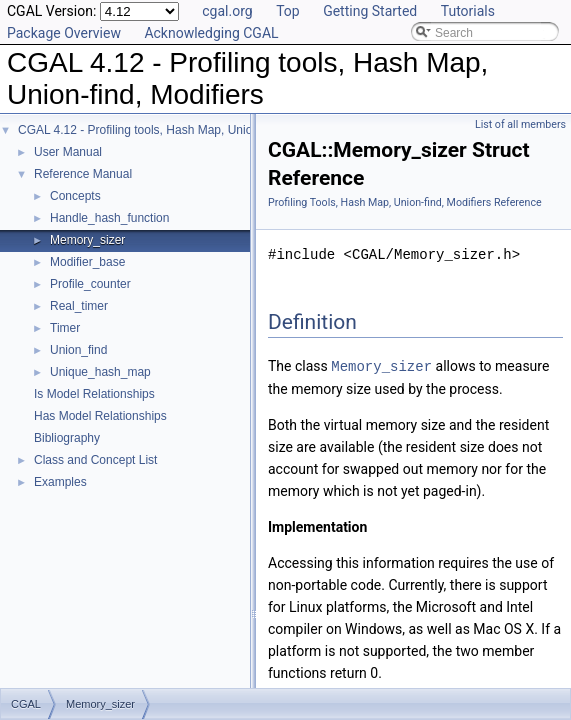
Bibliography (67, 438)
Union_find (78, 350)
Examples (60, 482)
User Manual (68, 152)
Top (288, 11)
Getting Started (370, 11)
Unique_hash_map (100, 372)
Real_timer (79, 306)
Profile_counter (90, 284)
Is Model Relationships (94, 394)
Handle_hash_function (109, 218)
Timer (65, 328)
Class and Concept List (95, 460)
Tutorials (468, 11)
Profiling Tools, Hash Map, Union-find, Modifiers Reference (405, 202)
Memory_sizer (87, 240)
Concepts (75, 196)
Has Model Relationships (100, 416)
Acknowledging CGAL (211, 33)
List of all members (520, 124)
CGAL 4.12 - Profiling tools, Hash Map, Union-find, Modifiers (178, 130)
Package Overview (64, 33)
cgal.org (227, 11)
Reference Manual (83, 174)
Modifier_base (87, 262)
